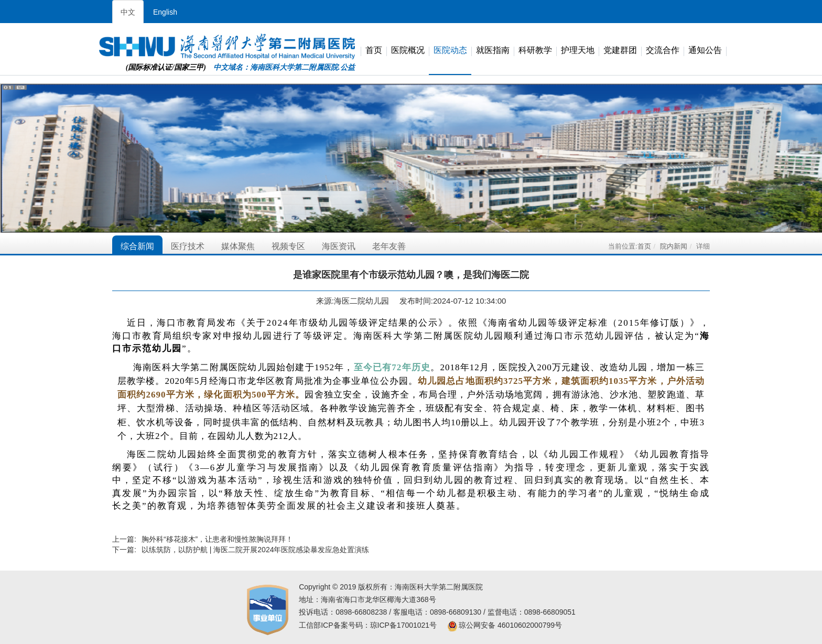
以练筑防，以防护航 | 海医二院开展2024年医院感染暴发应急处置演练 (256, 550)
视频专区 (288, 246)
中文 (128, 12)
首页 (374, 51)
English (165, 12)
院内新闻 (674, 246)
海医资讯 (339, 246)
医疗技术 (188, 246)
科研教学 (535, 51)
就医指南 (493, 51)
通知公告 (705, 51)
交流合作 (663, 51)
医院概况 (408, 51)
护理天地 (578, 51)
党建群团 (620, 51)
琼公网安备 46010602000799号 (505, 625)
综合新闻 (137, 246)
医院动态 (450, 51)
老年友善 (389, 246)
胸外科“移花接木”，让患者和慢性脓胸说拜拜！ (217, 539)
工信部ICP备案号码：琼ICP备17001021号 (368, 625)
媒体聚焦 (238, 246)
